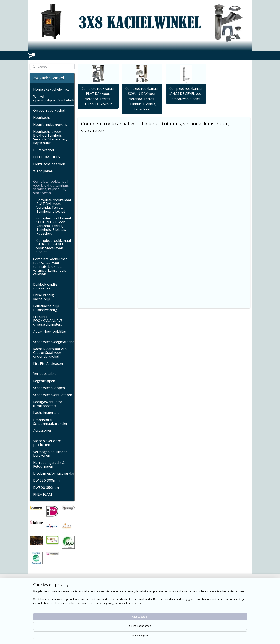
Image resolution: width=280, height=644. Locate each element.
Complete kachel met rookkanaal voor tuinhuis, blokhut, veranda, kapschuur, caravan (50, 266)
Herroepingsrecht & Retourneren (49, 464)
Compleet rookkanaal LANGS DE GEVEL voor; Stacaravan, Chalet (186, 94)
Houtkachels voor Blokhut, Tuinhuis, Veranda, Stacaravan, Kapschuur (50, 137)
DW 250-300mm (46, 480)
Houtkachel (42, 117)
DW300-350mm (46, 487)
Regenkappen (44, 381)
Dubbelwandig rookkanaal (45, 286)
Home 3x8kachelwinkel (52, 89)
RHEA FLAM (43, 494)
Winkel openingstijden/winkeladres (54, 98)
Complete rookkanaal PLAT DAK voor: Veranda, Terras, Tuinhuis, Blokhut (98, 96)
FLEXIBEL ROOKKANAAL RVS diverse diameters (48, 320)
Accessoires (42, 430)
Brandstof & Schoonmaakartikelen (51, 422)
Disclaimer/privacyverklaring (54, 473)
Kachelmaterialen (47, 413)
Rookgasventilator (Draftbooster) (48, 404)
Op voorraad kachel (49, 110)
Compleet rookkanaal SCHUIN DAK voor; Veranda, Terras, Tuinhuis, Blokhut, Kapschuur (142, 99)
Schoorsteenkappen (49, 388)
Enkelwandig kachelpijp (44, 297)
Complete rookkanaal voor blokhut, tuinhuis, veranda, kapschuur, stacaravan (51, 187)
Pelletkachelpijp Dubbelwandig (46, 308)
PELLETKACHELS (46, 157)
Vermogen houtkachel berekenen (51, 454)
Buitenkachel (44, 150)
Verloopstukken (46, 374)
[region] (113, 630)
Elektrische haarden (49, 164)
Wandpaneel (43, 171)
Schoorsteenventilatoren (53, 395)
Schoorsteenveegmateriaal (54, 342)
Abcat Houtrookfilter (50, 331)
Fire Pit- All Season (48, 363)
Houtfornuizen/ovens (50, 125)
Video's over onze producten (47, 443)
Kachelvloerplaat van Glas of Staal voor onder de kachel (50, 353)
